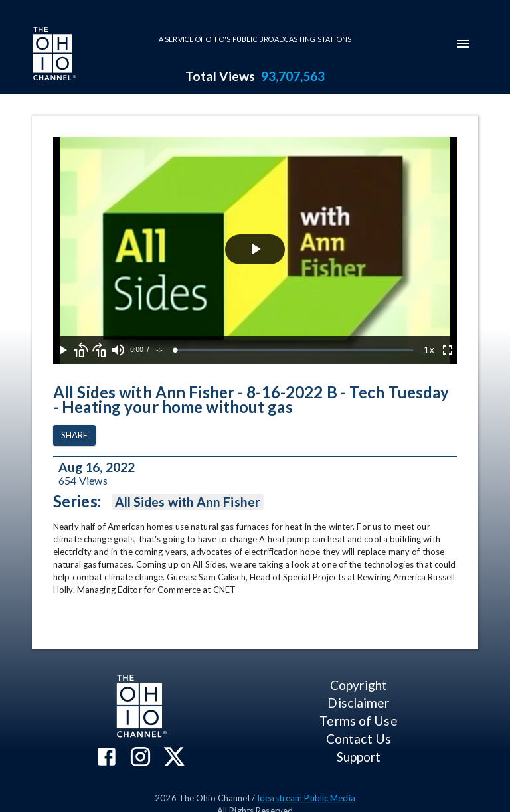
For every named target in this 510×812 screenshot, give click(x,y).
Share (74, 435)
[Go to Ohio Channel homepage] (53, 55)
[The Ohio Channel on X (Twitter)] (174, 758)
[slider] (294, 350)
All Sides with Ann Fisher (188, 502)
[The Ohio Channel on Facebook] (107, 758)
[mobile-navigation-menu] (463, 44)
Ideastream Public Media (306, 798)
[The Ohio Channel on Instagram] (140, 758)
